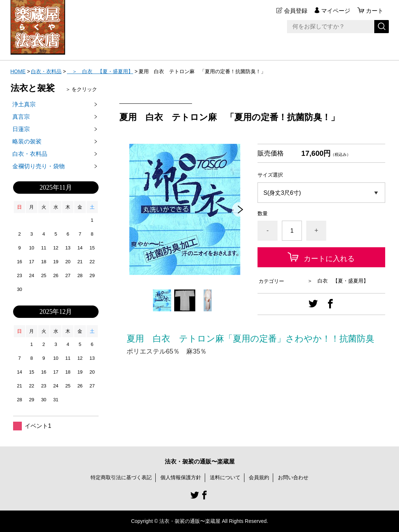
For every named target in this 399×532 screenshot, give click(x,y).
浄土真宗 (24, 104)
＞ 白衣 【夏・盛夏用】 (100, 71)
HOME (18, 71)
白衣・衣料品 (46, 71)
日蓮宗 (21, 129)
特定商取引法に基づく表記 (121, 477)
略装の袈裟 (27, 141)
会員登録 (296, 11)
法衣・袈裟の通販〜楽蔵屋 (200, 462)
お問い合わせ (293, 477)
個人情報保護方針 (181, 477)
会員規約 (259, 477)
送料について (225, 477)
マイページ (336, 11)
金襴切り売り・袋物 (39, 166)
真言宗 (21, 117)
